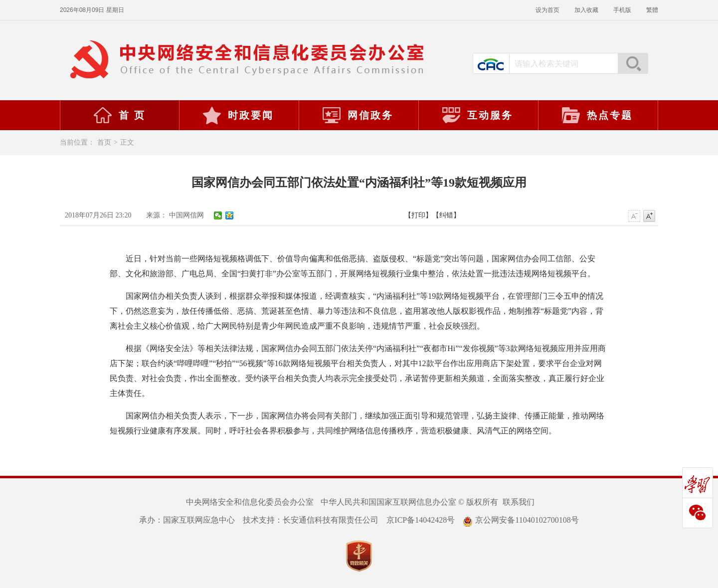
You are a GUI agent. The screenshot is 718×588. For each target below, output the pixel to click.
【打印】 (418, 215)
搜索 (633, 63)
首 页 (119, 115)
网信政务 (358, 115)
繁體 (652, 10)
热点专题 (597, 115)
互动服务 (477, 115)
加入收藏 (586, 10)
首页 (104, 142)
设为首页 (547, 10)
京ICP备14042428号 (421, 520)
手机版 (622, 10)
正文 (127, 142)
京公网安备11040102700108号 (521, 520)
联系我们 (519, 502)
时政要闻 (238, 115)
